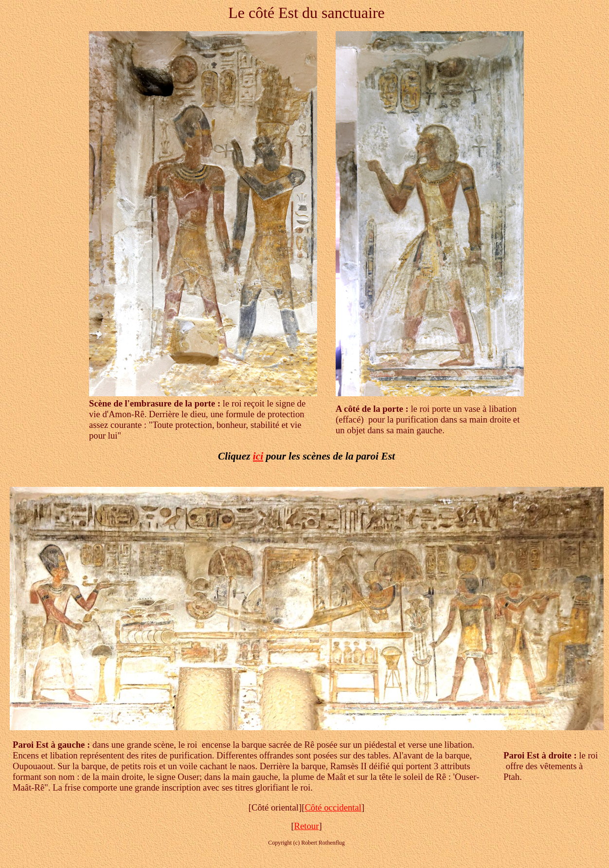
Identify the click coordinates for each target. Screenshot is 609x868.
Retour (307, 826)
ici (258, 456)
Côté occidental (333, 807)
